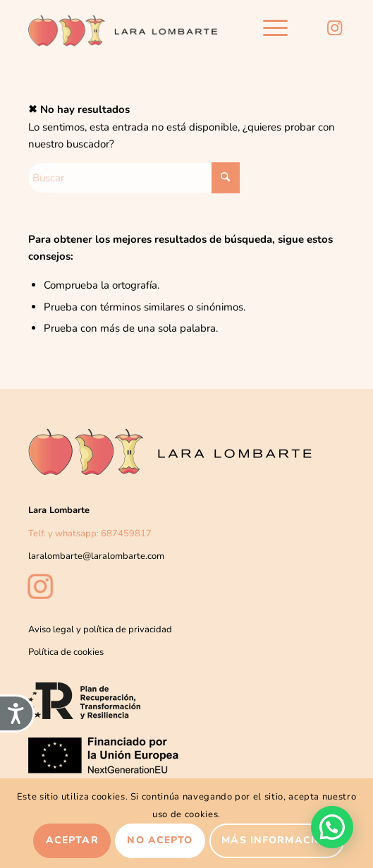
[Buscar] (134, 178)
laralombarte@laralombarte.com (96, 556)
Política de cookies (66, 652)
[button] (332, 827)
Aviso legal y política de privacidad (100, 629)
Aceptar (72, 840)
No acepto (160, 840)
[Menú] (268, 28)
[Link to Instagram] (334, 28)
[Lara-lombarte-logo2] (123, 28)
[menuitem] (268, 28)
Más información (276, 840)
